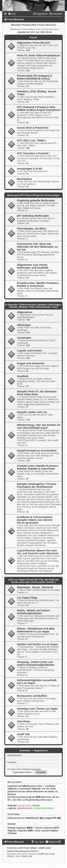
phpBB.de (34, 851)
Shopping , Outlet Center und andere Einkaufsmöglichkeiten (36, 663)
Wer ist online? (15, 782)
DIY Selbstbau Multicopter (33, 216)
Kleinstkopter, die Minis (31, 229)
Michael (36, 806)
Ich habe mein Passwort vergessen (24, 769)
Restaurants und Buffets (32, 696)
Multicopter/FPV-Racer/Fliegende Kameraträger (33, 195)
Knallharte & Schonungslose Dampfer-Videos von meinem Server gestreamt (35, 520)
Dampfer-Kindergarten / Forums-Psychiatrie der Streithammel (37, 485)
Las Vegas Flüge (27, 598)
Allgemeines (25, 312)
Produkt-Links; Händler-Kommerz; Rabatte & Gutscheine (38, 284)
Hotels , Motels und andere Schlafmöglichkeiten (33, 612)
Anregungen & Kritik (30, 169)
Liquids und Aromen (30, 351)
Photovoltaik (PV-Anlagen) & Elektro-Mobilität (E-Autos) (34, 77)
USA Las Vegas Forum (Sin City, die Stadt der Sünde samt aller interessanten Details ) (34, 581)
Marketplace (24, 179)
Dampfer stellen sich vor (32, 412)
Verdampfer (24, 338)
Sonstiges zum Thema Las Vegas (37, 709)
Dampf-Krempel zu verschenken (37, 451)
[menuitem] (12, 14)
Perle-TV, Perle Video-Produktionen (39, 55)
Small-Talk (23, 734)
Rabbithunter (32, 818)
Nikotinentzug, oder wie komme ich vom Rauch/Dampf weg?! (39, 426)
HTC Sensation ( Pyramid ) (33, 153)
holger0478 (51, 818)
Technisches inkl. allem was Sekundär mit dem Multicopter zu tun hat (37, 247)
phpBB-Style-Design (47, 854)
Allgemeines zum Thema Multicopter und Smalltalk (33, 266)
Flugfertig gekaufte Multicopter (36, 200)
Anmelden (25, 751)
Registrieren (41, 751)
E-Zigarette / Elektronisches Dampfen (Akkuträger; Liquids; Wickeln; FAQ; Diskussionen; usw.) (34, 306)
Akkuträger (24, 325)
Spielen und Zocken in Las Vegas (37, 644)
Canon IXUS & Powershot (33, 128)
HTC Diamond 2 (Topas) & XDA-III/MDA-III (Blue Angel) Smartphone (39, 108)
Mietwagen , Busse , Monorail (35, 587)
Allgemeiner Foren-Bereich (34, 43)
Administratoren (25, 808)
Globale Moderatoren (44, 808)
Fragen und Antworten (31, 363)
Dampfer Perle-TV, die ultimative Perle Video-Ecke (37, 393)
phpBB (20, 848)
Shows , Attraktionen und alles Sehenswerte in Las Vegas (36, 630)
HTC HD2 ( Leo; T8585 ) (31, 141)
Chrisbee (12, 833)
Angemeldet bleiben (23, 772)
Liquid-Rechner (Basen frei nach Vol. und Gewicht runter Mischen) (38, 552)
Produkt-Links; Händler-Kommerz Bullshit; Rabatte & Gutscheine (38, 467)
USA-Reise (24, 721)
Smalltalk (23, 376)
